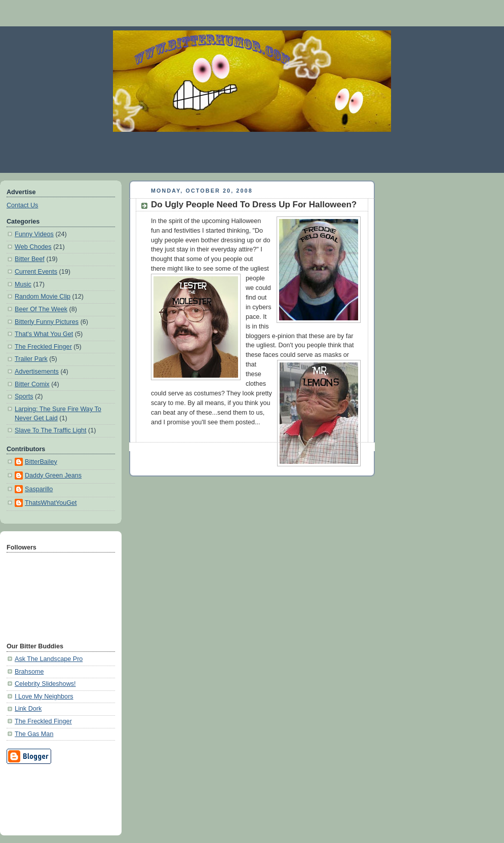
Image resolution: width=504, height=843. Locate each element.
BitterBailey (41, 462)
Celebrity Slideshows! (45, 684)
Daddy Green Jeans (53, 475)
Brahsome (29, 672)
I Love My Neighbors (44, 697)
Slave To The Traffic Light (51, 430)
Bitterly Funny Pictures (47, 322)
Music (23, 284)
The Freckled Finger (43, 347)
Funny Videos (34, 234)
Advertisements (37, 372)
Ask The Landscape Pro (49, 659)
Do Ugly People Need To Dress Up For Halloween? (254, 205)
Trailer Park (31, 359)
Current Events (36, 272)
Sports (24, 396)
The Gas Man (34, 734)
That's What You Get (44, 334)
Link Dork (28, 709)
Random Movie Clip (43, 297)
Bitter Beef (30, 259)
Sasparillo (39, 489)
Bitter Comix (32, 384)
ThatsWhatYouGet (51, 503)
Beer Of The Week (41, 309)
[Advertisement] (52, 798)
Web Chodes (33, 247)
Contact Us (22, 205)
